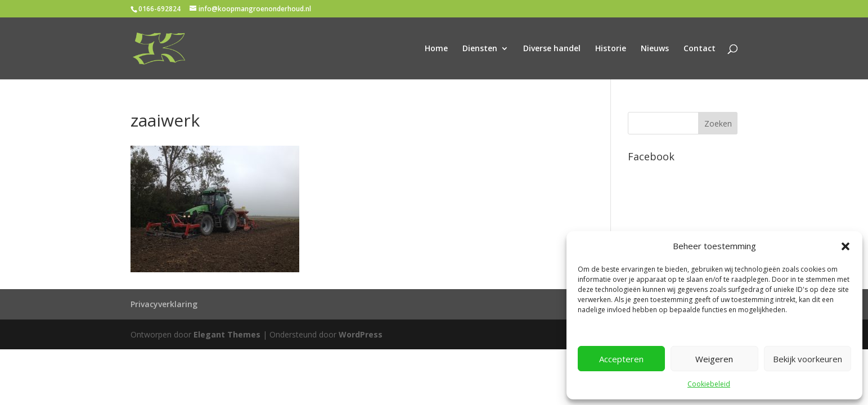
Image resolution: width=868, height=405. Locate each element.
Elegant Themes (227, 334)
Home (436, 49)
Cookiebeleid (709, 384)
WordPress (361, 334)
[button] (845, 246)
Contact (700, 49)
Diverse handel (552, 49)
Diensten (480, 49)
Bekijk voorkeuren (808, 359)
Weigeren (714, 359)
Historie (611, 49)
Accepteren (621, 359)
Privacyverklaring (164, 304)
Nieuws (655, 49)
